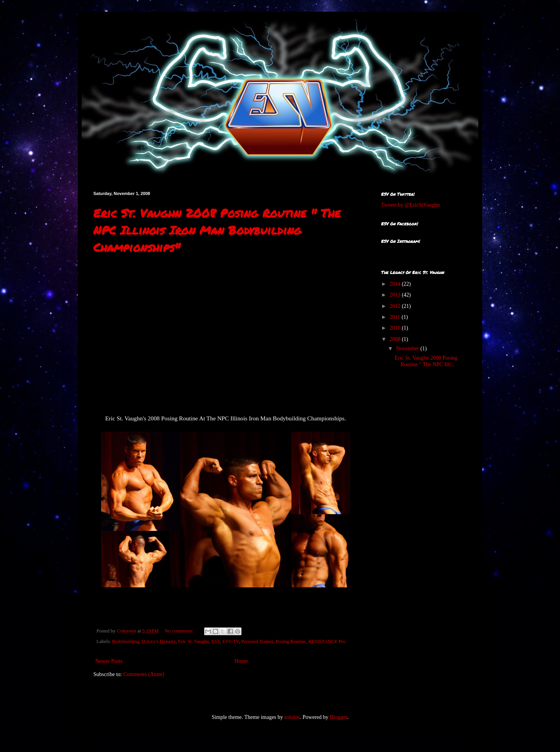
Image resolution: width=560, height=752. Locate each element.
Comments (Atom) (144, 674)
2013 (396, 295)
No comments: (180, 631)
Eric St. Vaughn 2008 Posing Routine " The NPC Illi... (426, 361)
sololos (292, 717)
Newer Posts (109, 661)
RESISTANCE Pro (327, 641)
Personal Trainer (257, 641)
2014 (396, 284)
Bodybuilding (125, 641)
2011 (396, 317)
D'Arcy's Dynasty (159, 641)
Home (241, 661)
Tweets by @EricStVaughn (410, 205)
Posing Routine (291, 641)
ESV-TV (231, 641)
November (408, 349)
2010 (396, 328)
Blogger (338, 717)
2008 (396, 339)
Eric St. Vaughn (193, 641)
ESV (216, 641)
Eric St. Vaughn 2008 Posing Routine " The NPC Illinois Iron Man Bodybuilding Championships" (217, 230)
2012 (396, 306)
